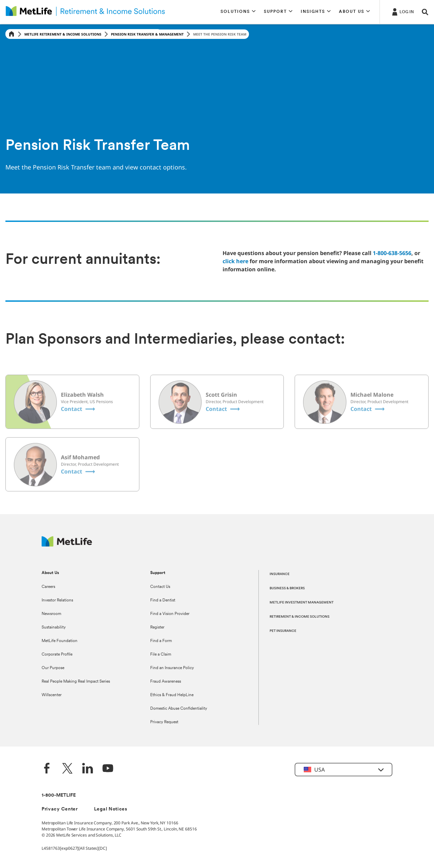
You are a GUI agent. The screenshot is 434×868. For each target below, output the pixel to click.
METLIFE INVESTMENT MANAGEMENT (302, 603)
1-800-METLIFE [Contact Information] (59, 795)
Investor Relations (57, 600)
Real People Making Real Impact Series (76, 682)
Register (157, 627)
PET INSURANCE (283, 631)
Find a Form (161, 641)
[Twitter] (67, 769)
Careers (48, 587)
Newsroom (51, 614)
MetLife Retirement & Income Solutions (63, 34)
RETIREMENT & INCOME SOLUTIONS (300, 617)
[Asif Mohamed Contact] (79, 485)
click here (235, 261)
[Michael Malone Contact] (368, 422)
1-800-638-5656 (392, 253)
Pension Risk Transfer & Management (147, 34)
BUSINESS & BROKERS (287, 588)
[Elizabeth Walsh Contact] (79, 422)
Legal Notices (111, 809)
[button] (238, 12)
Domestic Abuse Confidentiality (179, 709)
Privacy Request (164, 722)
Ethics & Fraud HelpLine (172, 695)
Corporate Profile (57, 655)
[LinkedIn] (88, 769)
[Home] (12, 34)
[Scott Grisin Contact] (223, 422)
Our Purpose (53, 668)
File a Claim (161, 655)
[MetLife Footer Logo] (67, 545)
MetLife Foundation (60, 641)
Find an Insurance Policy (172, 668)
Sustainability (54, 627)
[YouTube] (108, 769)
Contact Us (160, 587)
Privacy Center (60, 809)
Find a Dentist (163, 600)
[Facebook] (47, 769)
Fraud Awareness (166, 682)
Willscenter (52, 695)
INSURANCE (280, 574)
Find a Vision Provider (170, 614)
